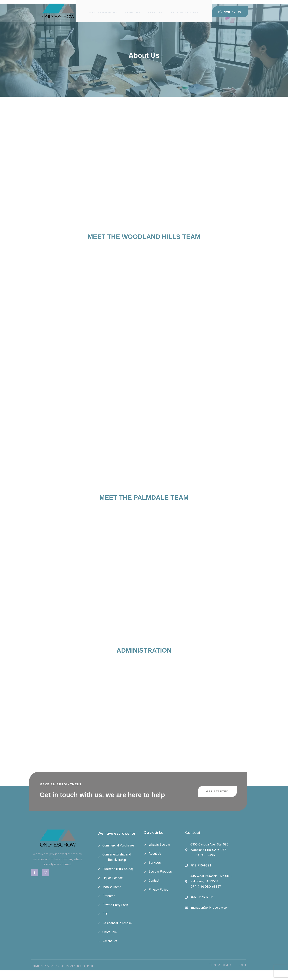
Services (156, 9)
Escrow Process (185, 9)
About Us (132, 9)
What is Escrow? (103, 9)
